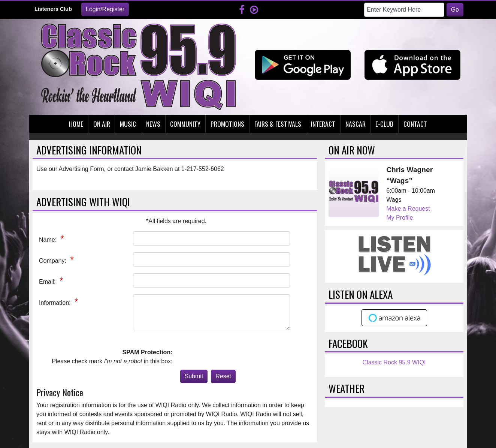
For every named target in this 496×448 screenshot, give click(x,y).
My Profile (400, 218)
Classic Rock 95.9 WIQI (394, 362)
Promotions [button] (227, 124)
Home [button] (76, 124)
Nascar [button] (356, 124)
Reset (223, 376)
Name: (49, 240)
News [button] (153, 124)
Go (455, 10)
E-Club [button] (384, 124)
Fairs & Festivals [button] (278, 124)
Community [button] (185, 124)
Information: (56, 303)
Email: (48, 282)
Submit (194, 376)
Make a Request (408, 209)
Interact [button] (323, 124)
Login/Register (105, 9)
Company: (53, 261)
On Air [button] (102, 124)
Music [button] (128, 124)
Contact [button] (415, 124)
